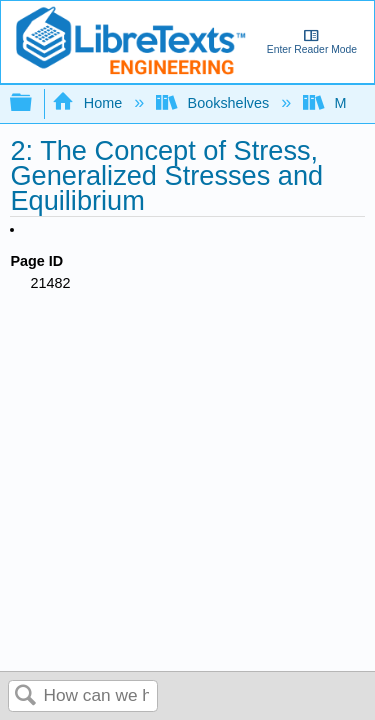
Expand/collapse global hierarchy (34, 103)
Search (26, 696)
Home (89, 103)
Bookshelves (214, 103)
